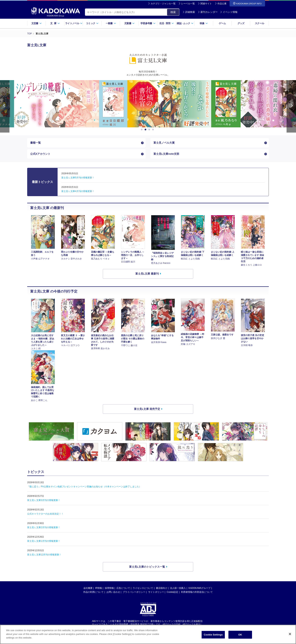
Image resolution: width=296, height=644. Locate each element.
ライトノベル (74, 23)
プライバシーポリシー (134, 592)
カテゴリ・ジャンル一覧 (163, 4)
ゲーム (222, 23)
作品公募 (222, 4)
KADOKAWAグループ (200, 588)
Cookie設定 (172, 592)
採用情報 (109, 588)
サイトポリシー (156, 592)
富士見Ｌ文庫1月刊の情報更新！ (44, 541)
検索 (173, 12)
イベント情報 (229, 12)
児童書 (129, 23)
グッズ (241, 23)
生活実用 (167, 23)
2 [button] (146, 130)
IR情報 (99, 588)
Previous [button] (5, 106)
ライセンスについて (143, 588)
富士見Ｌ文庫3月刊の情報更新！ (44, 500)
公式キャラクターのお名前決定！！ (45, 514)
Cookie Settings (213, 635)
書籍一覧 (35, 143)
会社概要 (88, 588)
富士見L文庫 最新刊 (147, 274)
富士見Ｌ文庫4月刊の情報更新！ (78, 191)
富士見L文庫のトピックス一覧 (147, 567)
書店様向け (162, 588)
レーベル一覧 (188, 4)
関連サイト (206, 4)
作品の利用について (93, 592)
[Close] (290, 634)
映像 (204, 23)
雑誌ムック (185, 23)
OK (240, 635)
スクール (259, 23)
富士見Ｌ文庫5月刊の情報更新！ (78, 178)
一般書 (111, 23)
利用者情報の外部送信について (197, 592)
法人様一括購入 (178, 588)
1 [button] (142, 130)
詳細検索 (189, 12)
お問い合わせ (113, 592)
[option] (148, 104)
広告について (123, 588)
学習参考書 (148, 23)
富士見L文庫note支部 (166, 154)
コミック (92, 23)
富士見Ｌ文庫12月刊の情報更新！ (44, 555)
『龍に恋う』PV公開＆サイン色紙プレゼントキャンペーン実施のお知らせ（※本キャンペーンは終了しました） (84, 487)
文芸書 (37, 23)
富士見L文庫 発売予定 (147, 409)
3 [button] (150, 130)
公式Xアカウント (40, 154)
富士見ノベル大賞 (164, 143)
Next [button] (291, 106)
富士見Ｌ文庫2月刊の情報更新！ (44, 527)
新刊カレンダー (208, 12)
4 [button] (154, 130)
